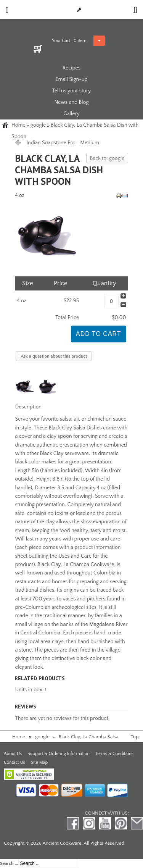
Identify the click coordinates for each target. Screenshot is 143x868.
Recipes (71, 68)
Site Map (39, 762)
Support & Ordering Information (59, 754)
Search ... (9, 864)
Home (18, 125)
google (38, 125)
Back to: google (107, 158)
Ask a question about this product (54, 356)
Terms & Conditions (114, 754)
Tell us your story (72, 91)
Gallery (71, 114)
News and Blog (71, 102)
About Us (13, 754)
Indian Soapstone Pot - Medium (63, 143)
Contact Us (14, 762)
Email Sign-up (71, 79)
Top (135, 737)
